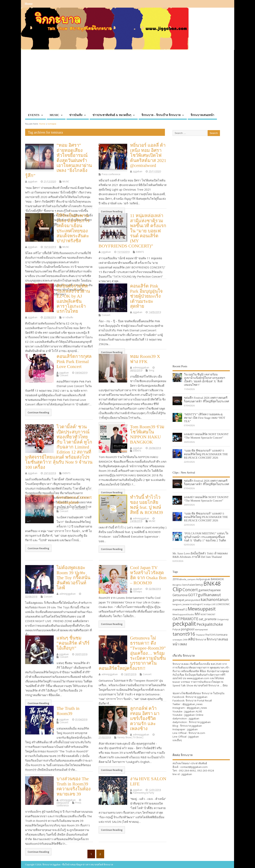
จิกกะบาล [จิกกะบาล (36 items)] (201, 639)
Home (29, 4)
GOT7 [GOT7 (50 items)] (193, 595)
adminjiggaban (141, 368)
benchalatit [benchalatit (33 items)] (189, 585)
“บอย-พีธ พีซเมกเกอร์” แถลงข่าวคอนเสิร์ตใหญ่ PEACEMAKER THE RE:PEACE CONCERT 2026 (206, 454)
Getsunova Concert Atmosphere (74, 500)
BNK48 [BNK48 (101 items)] (212, 584)
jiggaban (33, 182)
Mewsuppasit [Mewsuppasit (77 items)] (202, 609)
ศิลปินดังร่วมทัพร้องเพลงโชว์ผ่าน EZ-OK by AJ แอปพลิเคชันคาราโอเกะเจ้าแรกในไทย (73, 299)
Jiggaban (194, 737)
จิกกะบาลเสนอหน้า (202, 115)
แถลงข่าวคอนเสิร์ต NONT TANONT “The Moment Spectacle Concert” (206, 436)
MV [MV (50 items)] (197, 614)
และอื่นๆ (177, 740)
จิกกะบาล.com (197, 733)
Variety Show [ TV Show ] (130, 737)
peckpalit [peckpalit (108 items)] (184, 624)
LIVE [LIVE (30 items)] (213, 604)
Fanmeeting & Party (144, 793)
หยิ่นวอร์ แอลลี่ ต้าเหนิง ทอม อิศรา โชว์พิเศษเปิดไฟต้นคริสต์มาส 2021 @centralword (148, 155)
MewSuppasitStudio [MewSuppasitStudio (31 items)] (183, 614)
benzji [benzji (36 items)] (199, 585)
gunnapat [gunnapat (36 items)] (178, 600)
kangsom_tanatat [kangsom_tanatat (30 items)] (181, 604)
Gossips (137, 591)
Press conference (111, 174)
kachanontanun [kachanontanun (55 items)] (215, 599)
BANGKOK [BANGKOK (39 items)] (217, 579)
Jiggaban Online (194, 715)
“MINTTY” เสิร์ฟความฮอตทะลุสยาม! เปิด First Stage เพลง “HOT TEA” (205, 418)
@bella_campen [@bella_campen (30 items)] (187, 579)
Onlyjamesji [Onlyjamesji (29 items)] (223, 619)
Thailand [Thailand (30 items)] (200, 635)
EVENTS (34, 115)
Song (151, 370)
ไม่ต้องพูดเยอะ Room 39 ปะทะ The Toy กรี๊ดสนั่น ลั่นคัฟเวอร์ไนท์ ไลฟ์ (73, 578)
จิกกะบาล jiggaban (197, 697)
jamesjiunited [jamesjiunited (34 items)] (192, 600)
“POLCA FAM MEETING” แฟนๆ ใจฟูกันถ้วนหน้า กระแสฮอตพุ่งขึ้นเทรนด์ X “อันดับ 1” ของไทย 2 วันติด (206, 537)
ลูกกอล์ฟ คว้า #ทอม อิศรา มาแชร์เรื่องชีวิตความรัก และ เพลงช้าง (145, 718)
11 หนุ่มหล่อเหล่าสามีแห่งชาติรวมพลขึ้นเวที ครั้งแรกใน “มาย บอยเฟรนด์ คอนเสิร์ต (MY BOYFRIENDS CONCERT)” (132, 231)
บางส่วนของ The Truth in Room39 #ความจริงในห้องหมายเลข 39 (74, 786)
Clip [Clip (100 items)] (177, 589)
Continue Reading (112, 211)
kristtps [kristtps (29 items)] (207, 604)
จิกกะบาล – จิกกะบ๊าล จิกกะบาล (161, 115)
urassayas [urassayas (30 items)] (177, 640)
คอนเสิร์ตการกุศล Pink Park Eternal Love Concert (74, 361)
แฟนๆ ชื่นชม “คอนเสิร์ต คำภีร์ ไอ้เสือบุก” (73, 643)
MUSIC (54, 115)
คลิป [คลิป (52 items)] (191, 639)
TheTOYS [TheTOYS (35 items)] (210, 635)
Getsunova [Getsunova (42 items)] (180, 595)
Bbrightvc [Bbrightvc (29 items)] (177, 585)
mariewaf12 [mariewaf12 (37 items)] (180, 609)
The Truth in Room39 (68, 711)
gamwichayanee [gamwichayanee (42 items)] (210, 590)
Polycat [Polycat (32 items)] (176, 629)
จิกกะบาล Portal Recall (199, 701)
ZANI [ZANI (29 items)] (185, 640)
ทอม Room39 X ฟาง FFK (145, 359)
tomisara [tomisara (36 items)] (222, 635)
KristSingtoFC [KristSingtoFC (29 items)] (197, 604)
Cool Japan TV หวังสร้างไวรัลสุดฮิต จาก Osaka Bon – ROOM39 (148, 575)
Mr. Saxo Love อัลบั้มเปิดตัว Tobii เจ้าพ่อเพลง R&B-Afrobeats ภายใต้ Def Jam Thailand (200, 555)
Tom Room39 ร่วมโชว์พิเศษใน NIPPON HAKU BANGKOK (147, 434)
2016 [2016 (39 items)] (176, 579)
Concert (106, 315)
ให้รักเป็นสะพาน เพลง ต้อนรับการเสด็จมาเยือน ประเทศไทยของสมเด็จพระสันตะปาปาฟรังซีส (73, 228)
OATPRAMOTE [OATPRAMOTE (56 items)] (185, 619)
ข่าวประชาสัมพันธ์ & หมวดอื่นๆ (112, 115)
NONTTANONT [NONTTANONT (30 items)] (208, 614)
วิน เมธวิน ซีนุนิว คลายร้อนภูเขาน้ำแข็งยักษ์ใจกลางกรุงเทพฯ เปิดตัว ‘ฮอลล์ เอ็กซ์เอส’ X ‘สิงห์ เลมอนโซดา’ (205, 380)
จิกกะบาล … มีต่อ (218, 685)
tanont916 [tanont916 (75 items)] (184, 634)
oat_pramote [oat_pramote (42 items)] (208, 619)
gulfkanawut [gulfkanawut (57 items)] (209, 595)
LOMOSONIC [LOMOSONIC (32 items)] (223, 604)
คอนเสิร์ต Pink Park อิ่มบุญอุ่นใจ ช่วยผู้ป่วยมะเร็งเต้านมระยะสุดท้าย (146, 296)
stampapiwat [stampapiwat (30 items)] (201, 629)
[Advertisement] (127, 83)
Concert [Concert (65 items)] (190, 589)
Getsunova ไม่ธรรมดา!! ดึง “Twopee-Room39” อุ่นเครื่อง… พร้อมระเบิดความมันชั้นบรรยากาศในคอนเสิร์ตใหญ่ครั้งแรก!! (132, 653)
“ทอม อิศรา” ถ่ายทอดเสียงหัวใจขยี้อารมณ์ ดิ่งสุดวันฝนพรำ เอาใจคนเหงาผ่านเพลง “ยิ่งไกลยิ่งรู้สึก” (58, 160)
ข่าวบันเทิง (76, 115)
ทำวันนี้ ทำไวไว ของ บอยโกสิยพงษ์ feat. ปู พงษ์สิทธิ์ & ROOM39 (147, 505)
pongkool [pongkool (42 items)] (188, 629)
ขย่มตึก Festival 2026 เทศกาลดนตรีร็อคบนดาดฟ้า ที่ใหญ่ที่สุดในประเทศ (207, 399)
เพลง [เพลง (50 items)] (183, 644)
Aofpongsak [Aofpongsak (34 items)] (203, 579)
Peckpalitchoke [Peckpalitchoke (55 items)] (210, 624)
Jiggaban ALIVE (193, 711)
